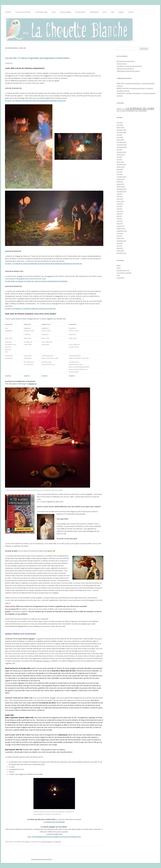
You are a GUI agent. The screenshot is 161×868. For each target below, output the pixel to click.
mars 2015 (120, 248)
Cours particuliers (41, 12)
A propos (8, 12)
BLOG (105, 12)
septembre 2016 (122, 231)
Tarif (112, 12)
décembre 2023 (121, 152)
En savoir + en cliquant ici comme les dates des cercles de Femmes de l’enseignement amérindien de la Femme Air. (44, 264)
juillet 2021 (120, 182)
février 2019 (120, 201)
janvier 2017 (120, 226)
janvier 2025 (120, 140)
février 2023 (120, 162)
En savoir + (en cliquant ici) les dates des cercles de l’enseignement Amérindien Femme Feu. (35, 101)
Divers (119, 268)
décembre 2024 (121, 142)
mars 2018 (120, 211)
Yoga (118, 275)
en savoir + (8, 376)
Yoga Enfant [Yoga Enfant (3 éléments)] (143, 111)
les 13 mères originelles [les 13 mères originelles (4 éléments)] (126, 111)
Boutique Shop (80, 12)
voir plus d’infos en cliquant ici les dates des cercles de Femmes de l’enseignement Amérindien (36, 281)
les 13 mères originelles (124, 273)
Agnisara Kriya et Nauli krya (125, 69)
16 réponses (9, 63)
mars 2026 (120, 125)
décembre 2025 (121, 130)
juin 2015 (119, 246)
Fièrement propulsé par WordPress (42, 859)
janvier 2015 (120, 251)
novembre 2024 (121, 145)
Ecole (54, 12)
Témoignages (94, 12)
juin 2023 (119, 157)
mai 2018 (119, 209)
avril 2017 (120, 221)
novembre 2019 (121, 191)
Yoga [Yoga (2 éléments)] (137, 111)
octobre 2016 (121, 228)
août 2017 (120, 214)
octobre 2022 (121, 167)
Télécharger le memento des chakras (128, 71)
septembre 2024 (122, 147)
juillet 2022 (120, 169)
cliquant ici (32, 384)
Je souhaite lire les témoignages (54, 822)
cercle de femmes (46, 842)
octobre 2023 (121, 155)
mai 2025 (119, 135)
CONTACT (131, 12)
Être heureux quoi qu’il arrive (126, 61)
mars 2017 (120, 224)
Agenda (121, 12)
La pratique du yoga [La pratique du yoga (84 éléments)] (140, 108)
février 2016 (120, 238)
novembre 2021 (121, 177)
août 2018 (120, 204)
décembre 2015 (121, 241)
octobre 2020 (121, 187)
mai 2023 (119, 159)
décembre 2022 (121, 164)
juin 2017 (119, 216)
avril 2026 (120, 122)
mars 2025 (120, 137)
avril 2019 (120, 196)
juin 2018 (119, 206)
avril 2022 (120, 174)
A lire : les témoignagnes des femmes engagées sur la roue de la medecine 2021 (54, 837)
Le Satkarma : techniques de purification (129, 66)
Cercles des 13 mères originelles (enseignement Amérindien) (37, 58)
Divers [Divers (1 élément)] (124, 109)
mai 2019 (119, 194)
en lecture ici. (46, 661)
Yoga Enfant (120, 278)
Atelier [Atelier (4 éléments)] (119, 109)
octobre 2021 (121, 179)
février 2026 (120, 127)
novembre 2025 (121, 132)
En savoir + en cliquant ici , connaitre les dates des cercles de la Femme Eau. (30, 308)
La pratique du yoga (123, 270)
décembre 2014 (121, 253)
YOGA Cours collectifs (23, 12)
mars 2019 (120, 199)
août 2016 (120, 233)
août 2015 (120, 243)
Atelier (27, 842)
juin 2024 (119, 150)
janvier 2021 (120, 184)
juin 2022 (119, 172)
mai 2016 (119, 236)
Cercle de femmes (66, 12)
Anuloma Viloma (122, 64)
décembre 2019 (121, 189)
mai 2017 (119, 219)
